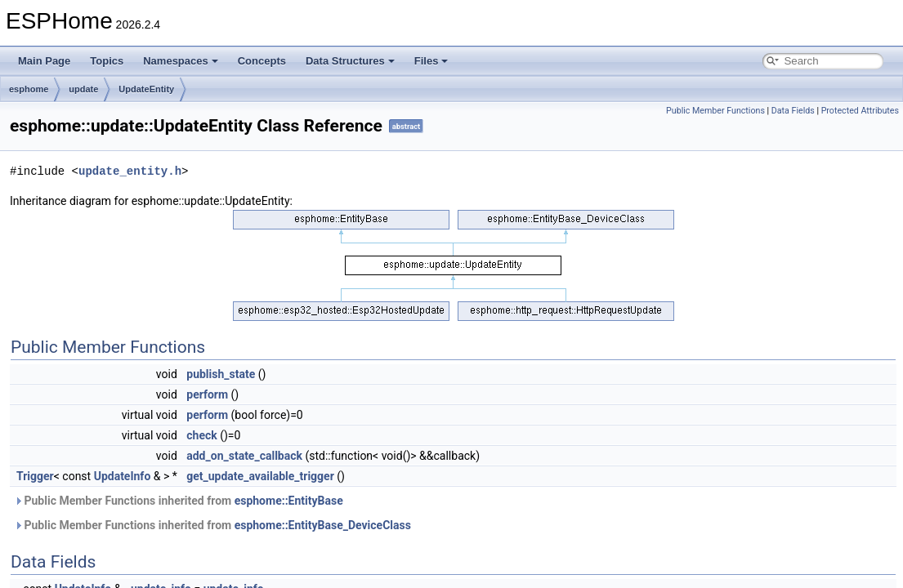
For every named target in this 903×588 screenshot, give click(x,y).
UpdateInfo (123, 476)
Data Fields (793, 111)
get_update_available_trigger (260, 476)
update (83, 89)
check (201, 435)
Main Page (44, 61)
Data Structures (350, 61)
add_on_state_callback (244, 456)
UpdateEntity (146, 89)
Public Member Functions (715, 111)
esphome (29, 89)
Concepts (262, 61)
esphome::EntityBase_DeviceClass (323, 525)
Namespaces (181, 61)
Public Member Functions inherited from (179, 501)
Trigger (35, 476)
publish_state (221, 374)
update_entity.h (130, 171)
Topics (107, 61)
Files (431, 61)
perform (207, 394)
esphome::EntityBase (289, 501)
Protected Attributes (860, 111)
